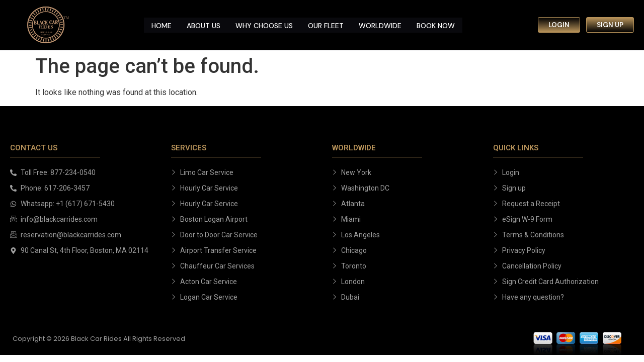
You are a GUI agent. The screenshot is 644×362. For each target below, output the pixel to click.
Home (162, 25)
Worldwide (380, 25)
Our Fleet (326, 25)
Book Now (436, 25)
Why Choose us (264, 25)
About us (204, 25)
